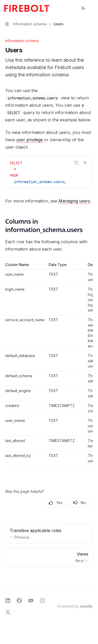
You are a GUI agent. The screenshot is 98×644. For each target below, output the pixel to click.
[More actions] (91, 8)
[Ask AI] (85, 163)
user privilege (30, 140)
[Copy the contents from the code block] (77, 163)
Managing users (74, 201)
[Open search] (73, 8)
